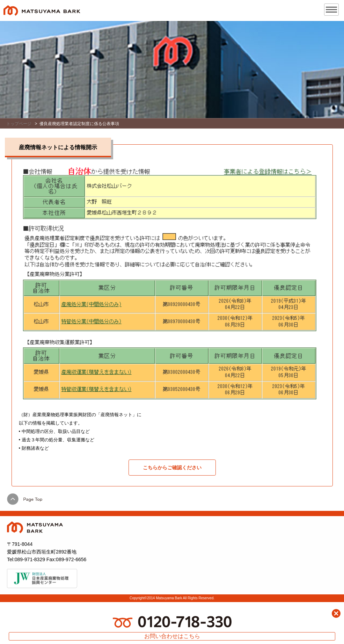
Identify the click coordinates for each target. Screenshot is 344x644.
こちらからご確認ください (172, 468)
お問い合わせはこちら (172, 636)
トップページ (19, 124)
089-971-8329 (30, 559)
